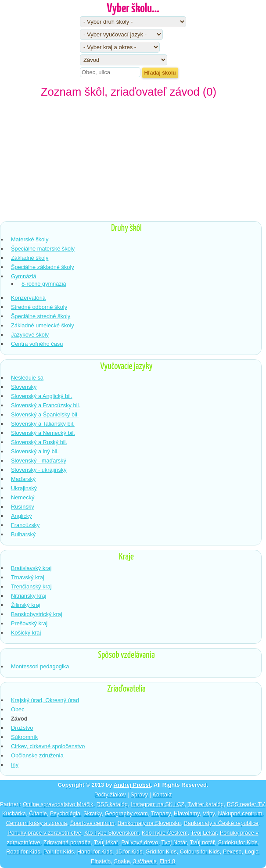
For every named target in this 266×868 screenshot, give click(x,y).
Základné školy (30, 258)
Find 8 (167, 861)
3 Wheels (145, 861)
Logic (252, 852)
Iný (15, 765)
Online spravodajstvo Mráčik (58, 804)
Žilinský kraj (26, 605)
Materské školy (30, 239)
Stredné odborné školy (39, 307)
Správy (139, 794)
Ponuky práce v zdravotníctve (44, 833)
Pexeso (232, 852)
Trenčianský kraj (31, 586)
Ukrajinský (24, 488)
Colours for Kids (200, 852)
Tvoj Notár (174, 842)
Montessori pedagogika (40, 666)
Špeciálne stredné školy (41, 316)
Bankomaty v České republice (221, 823)
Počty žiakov (110, 794)
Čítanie (38, 813)
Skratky (93, 813)
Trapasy (161, 813)
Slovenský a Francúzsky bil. (46, 405)
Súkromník (24, 737)
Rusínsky (23, 507)
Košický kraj (26, 633)
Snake (122, 861)
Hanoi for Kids (95, 852)
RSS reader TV (246, 804)
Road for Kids (23, 852)
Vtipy (209, 813)
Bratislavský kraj (31, 568)
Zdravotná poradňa (67, 842)
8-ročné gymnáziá (44, 284)
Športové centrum (92, 823)
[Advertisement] (133, 162)
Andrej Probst (132, 785)
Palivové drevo (140, 842)
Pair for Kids (59, 852)
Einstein (101, 861)
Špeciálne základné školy (43, 267)
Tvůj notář (202, 842)
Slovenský (24, 387)
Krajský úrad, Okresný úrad (45, 700)
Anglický (22, 516)
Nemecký (23, 497)
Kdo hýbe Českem (165, 833)
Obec (18, 709)
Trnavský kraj (28, 577)
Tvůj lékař (106, 842)
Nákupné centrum (240, 813)
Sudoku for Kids (238, 842)
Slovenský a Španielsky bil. (45, 414)
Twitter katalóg (206, 804)
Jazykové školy (30, 335)
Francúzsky (25, 525)
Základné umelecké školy (43, 325)
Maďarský (23, 479)
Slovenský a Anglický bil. (41, 396)
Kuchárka (14, 813)
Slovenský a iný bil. (35, 451)
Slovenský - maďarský (39, 461)
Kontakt (162, 794)
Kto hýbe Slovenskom (111, 833)
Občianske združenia (37, 755)
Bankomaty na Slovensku (149, 823)
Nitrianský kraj (29, 596)
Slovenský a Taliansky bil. (43, 424)
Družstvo (22, 728)
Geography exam (126, 813)
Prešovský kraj (29, 623)
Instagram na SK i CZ (158, 804)
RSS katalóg (112, 804)
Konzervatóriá (28, 298)
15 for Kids (129, 852)
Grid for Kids (161, 852)
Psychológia (65, 813)
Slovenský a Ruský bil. (39, 442)
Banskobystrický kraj (37, 614)
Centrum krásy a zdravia (37, 823)
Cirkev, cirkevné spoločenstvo (48, 746)
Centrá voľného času (37, 344)
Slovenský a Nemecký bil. (43, 433)
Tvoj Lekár (203, 833)
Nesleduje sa (27, 378)
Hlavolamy (187, 813)
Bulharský (23, 534)
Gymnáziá (24, 276)
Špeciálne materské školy (43, 249)
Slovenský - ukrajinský (39, 470)
